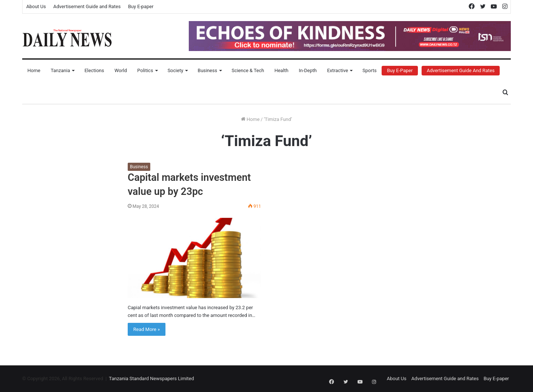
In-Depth (308, 70)
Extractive (338, 70)
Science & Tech (248, 70)
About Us (36, 6)
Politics (145, 70)
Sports (369, 70)
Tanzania (60, 70)
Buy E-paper (141, 6)
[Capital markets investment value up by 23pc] (194, 258)
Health (281, 70)
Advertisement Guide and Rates (87, 6)
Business (207, 70)
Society (175, 70)
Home (34, 70)
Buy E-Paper (400, 70)
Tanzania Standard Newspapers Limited (151, 379)
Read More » (147, 329)
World (121, 70)
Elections (94, 70)
